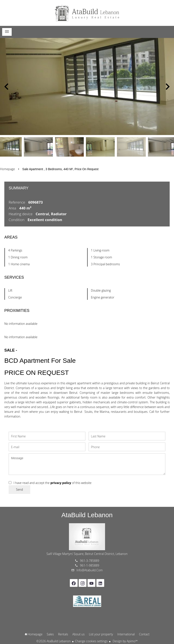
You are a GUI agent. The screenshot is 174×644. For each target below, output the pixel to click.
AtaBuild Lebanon (87, 515)
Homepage (87, 13)
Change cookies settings (91, 641)
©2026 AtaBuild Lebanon (53, 641)
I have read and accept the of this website (53, 483)
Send (19, 489)
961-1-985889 (90, 565)
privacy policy (61, 483)
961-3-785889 (90, 561)
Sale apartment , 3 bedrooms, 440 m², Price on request (60, 169)
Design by (125, 641)
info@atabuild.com (90, 570)
